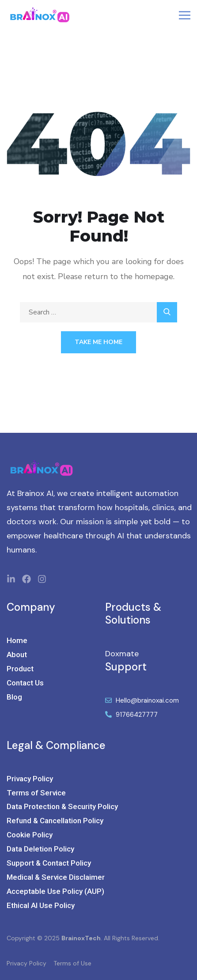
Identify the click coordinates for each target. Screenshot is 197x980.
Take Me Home (98, 342)
